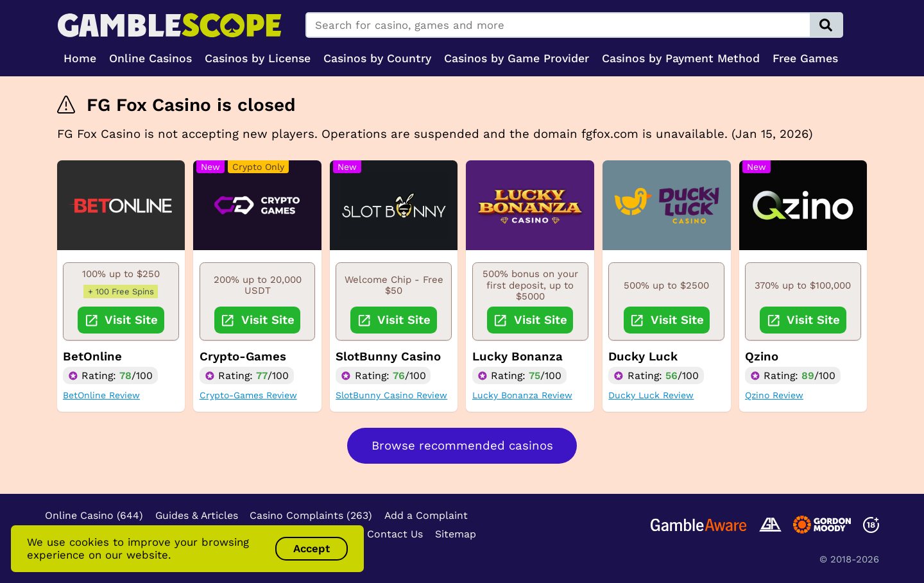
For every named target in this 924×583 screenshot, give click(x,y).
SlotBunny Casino (388, 357)
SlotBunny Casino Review (391, 395)
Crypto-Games (243, 357)
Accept (312, 548)
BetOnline (92, 357)
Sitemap (456, 534)
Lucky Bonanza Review (522, 395)
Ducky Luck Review (651, 395)
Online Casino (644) (94, 515)
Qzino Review (774, 395)
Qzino (762, 357)
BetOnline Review (101, 395)
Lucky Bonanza (518, 357)
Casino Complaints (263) (311, 515)
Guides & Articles (197, 515)
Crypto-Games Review (248, 395)
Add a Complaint (426, 515)
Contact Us (395, 534)
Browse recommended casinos (462, 446)
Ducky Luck (643, 357)
